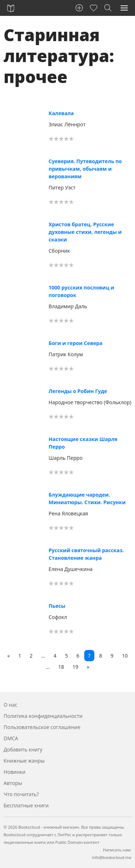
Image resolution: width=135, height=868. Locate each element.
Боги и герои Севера (76, 343)
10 (125, 656)
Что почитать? (21, 794)
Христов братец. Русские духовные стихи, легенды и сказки (85, 232)
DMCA (11, 738)
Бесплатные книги (26, 805)
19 (75, 667)
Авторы (13, 783)
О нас (10, 705)
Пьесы (57, 606)
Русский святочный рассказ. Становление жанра (86, 554)
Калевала (61, 113)
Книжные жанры (24, 761)
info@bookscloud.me (112, 857)
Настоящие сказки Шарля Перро (83, 443)
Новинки (15, 772)
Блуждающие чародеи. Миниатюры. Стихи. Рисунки (87, 498)
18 (61, 667)
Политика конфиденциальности (43, 716)
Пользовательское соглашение (42, 727)
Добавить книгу (23, 749)
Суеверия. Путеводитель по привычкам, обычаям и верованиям (85, 169)
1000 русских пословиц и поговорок (81, 291)
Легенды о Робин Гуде (78, 391)
